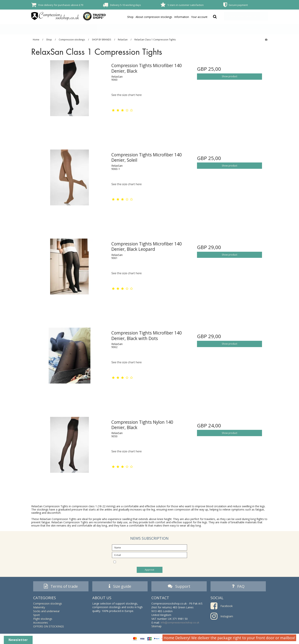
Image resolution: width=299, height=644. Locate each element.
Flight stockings (184, 29)
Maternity (82, 29)
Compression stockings (45, 29)
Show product (229, 76)
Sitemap (156, 627)
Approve (149, 570)
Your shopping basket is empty (247, 16)
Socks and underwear (119, 29)
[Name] (149, 547)
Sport (154, 29)
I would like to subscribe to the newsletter (153, 562)
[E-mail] (149, 555)
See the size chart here (127, 95)
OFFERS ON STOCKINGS (256, 29)
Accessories (219, 29)
